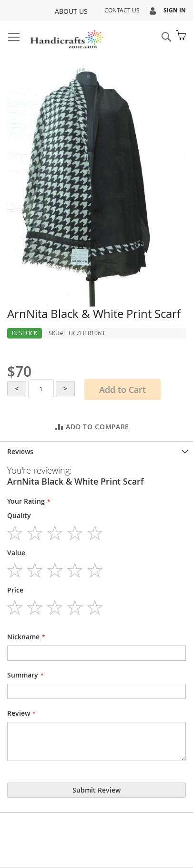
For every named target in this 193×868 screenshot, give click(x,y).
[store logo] (67, 39)
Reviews (20, 451)
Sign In (175, 10)
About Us (71, 11)
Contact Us (122, 10)
